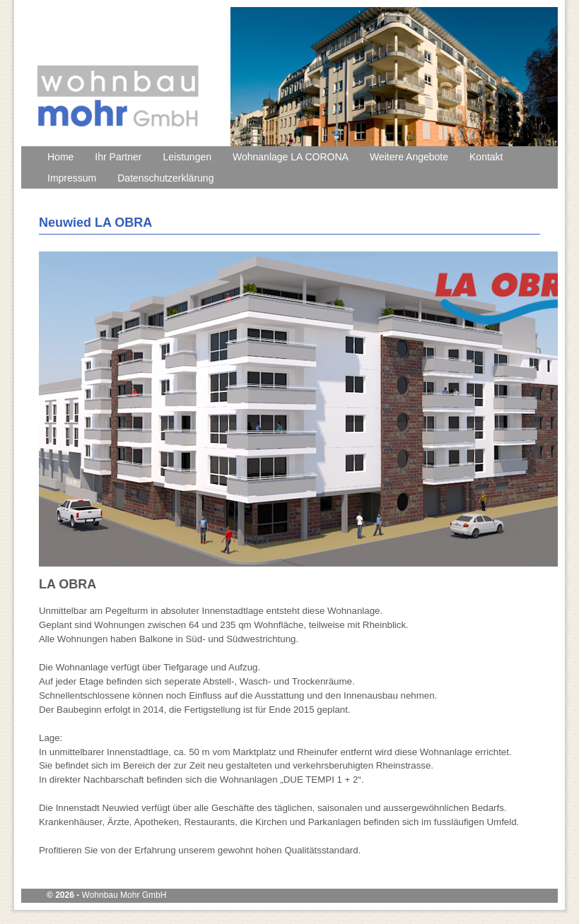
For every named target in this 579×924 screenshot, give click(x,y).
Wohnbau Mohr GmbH (124, 895)
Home (60, 157)
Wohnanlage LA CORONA (291, 157)
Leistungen (188, 157)
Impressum (72, 178)
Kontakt (486, 157)
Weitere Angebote (409, 157)
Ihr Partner (118, 157)
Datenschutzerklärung (165, 178)
